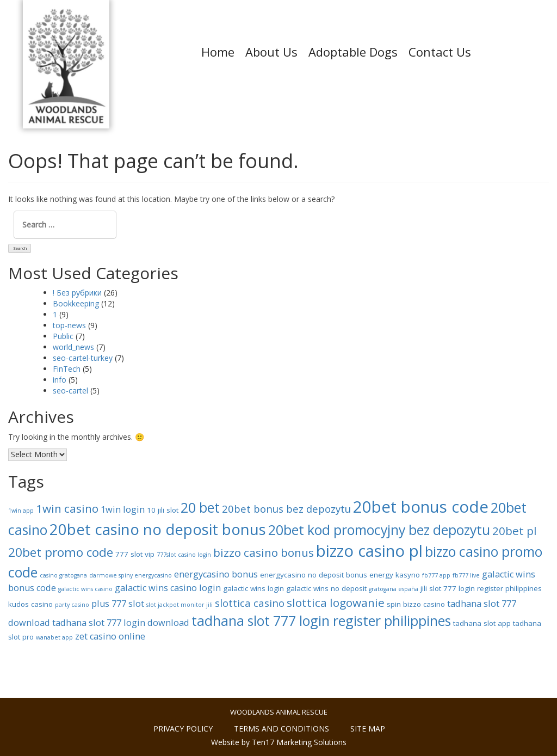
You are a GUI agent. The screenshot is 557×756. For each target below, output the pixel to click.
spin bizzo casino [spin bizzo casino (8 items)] (416, 604)
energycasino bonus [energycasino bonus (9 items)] (216, 574)
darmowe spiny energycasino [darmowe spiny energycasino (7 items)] (131, 575)
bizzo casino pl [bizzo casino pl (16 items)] (369, 551)
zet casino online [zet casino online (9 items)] (110, 636)
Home (218, 52)
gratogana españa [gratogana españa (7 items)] (394, 589)
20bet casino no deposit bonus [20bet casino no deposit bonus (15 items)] (158, 529)
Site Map (368, 729)
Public (63, 336)
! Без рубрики (77, 293)
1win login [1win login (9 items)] (123, 509)
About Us (271, 52)
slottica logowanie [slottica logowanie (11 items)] (336, 603)
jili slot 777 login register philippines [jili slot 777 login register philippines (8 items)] (481, 588)
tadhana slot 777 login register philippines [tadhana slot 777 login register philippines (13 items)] (321, 620)
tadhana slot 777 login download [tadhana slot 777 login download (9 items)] (121, 623)
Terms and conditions (281, 729)
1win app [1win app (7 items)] (21, 511)
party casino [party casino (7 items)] (72, 605)
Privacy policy (183, 729)
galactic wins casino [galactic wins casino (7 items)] (85, 589)
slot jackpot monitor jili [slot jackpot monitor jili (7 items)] (180, 605)
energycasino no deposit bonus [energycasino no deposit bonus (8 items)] (314, 575)
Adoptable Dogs (353, 52)
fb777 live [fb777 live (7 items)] (466, 575)
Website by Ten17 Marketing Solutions (279, 742)
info (60, 380)
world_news (73, 347)
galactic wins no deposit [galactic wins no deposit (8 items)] (326, 588)
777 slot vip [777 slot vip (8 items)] (135, 554)
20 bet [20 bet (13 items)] (200, 507)
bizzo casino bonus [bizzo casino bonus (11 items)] (264, 552)
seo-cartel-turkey (83, 358)
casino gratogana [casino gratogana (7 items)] (63, 575)
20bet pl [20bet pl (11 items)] (515, 531)
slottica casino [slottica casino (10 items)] (250, 603)
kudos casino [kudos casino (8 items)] (30, 604)
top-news (69, 325)
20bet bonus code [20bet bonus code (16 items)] (421, 507)
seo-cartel (70, 391)
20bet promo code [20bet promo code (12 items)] (61, 552)
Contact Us (440, 52)
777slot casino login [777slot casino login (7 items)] (184, 555)
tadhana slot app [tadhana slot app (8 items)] (482, 623)
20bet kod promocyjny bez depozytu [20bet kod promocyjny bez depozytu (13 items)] (379, 530)
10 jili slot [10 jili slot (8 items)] (163, 510)
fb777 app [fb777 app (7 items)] (436, 575)
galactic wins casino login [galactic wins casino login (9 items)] (168, 588)
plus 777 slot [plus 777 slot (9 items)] (118, 604)
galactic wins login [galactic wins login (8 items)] (253, 588)
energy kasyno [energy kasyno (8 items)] (395, 575)
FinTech (67, 369)
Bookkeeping (76, 303)
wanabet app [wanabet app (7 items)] (54, 637)
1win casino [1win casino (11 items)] (67, 508)
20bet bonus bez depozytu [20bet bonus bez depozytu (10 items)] (286, 509)
